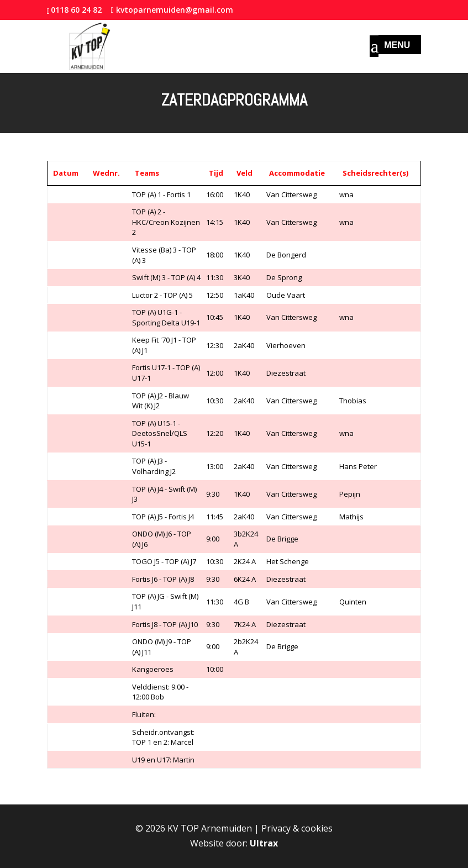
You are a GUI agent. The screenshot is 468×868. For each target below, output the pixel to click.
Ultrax (264, 843)
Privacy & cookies (297, 828)
